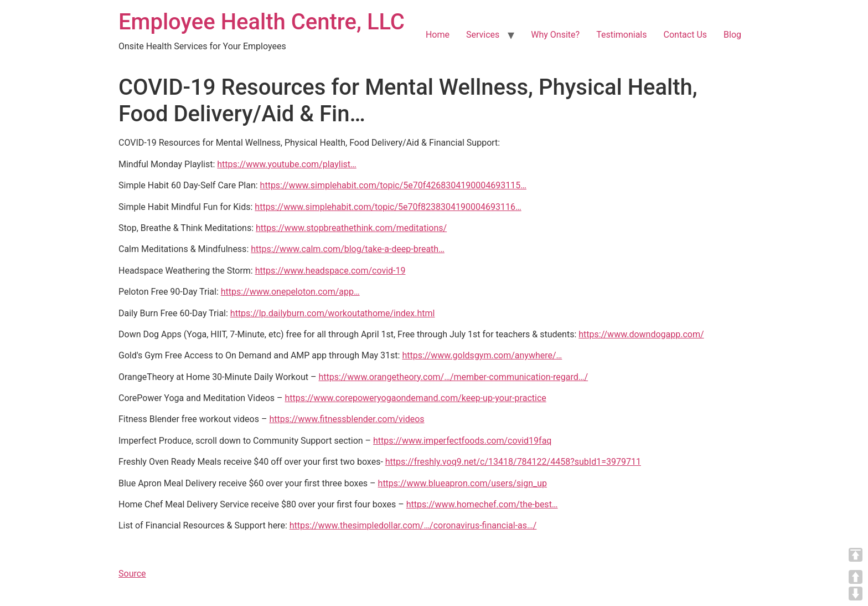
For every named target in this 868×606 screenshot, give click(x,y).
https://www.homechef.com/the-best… (482, 504)
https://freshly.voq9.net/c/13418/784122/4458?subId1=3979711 (513, 462)
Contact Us (686, 35)
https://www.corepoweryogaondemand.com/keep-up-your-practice (416, 398)
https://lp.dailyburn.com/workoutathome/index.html (333, 313)
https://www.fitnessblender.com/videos (347, 419)
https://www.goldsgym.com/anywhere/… (482, 355)
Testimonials (621, 35)
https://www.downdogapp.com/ (641, 334)
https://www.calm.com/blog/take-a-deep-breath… (348, 249)
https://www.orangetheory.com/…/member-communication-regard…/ (453, 377)
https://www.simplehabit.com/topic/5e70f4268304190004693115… (393, 185)
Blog (732, 35)
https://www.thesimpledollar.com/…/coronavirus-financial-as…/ (413, 525)
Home (438, 35)
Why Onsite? (555, 35)
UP (856, 577)
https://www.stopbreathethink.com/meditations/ (351, 228)
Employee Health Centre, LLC (262, 22)
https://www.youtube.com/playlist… (286, 164)
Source (132, 574)
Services (483, 35)
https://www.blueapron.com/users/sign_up (463, 483)
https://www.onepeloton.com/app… (290, 292)
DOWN (856, 594)
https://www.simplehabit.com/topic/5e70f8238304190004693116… (388, 207)
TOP (856, 555)
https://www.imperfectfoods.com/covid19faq (462, 441)
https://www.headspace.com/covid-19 (330, 271)
